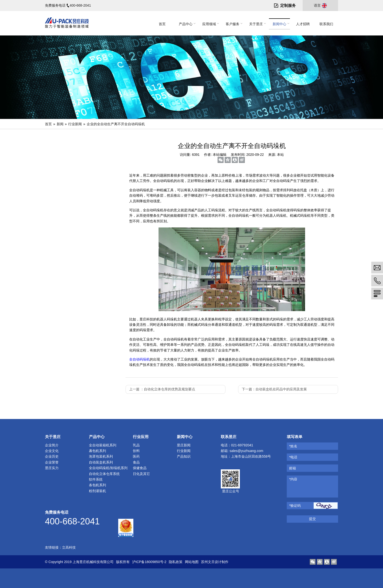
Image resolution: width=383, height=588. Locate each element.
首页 (48, 124)
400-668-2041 (80, 5)
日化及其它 (141, 474)
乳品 (136, 445)
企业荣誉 (52, 462)
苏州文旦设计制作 (215, 562)
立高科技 (69, 547)
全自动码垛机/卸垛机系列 (108, 468)
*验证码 (295, 506)
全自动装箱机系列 (103, 445)
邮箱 (293, 468)
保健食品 (140, 468)
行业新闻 (75, 124)
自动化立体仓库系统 (104, 474)
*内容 (293, 479)
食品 (136, 462)
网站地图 (192, 562)
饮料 (136, 451)
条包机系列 (97, 485)
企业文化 (52, 451)
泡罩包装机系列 (101, 456)
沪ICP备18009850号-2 (149, 562)
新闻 (60, 124)
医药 (136, 456)
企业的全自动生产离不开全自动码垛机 (116, 124)
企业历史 (52, 456)
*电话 (293, 457)
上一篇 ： (162, 389)
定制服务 (288, 6)
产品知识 (184, 456)
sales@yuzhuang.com (246, 451)
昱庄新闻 (184, 445)
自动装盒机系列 (101, 462)
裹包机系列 (97, 451)
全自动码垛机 (139, 359)
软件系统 (96, 479)
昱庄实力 (52, 468)
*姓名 (293, 446)
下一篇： (274, 389)
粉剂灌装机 (97, 491)
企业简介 (52, 445)
